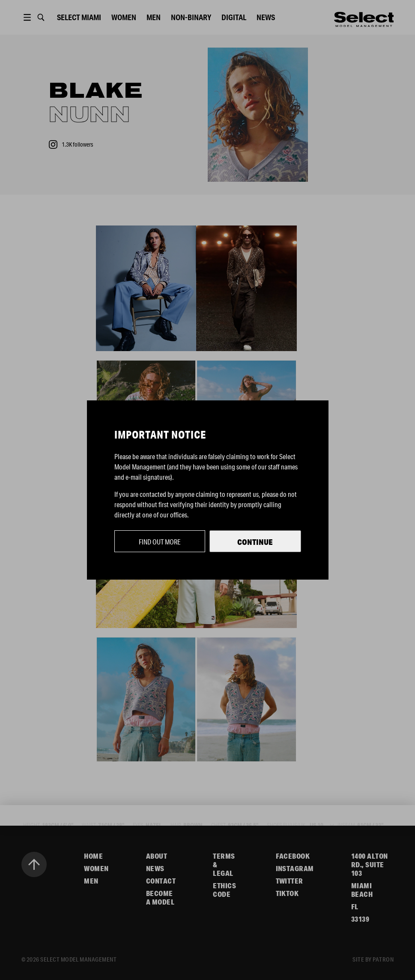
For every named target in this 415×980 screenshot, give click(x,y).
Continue (255, 542)
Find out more (160, 542)
